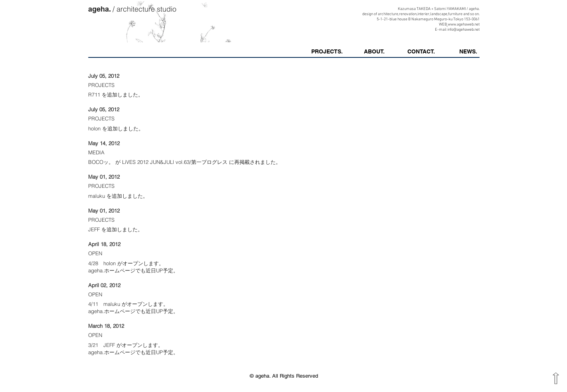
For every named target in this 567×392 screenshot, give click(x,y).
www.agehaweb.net (464, 25)
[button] (468, 52)
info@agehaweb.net (463, 30)
